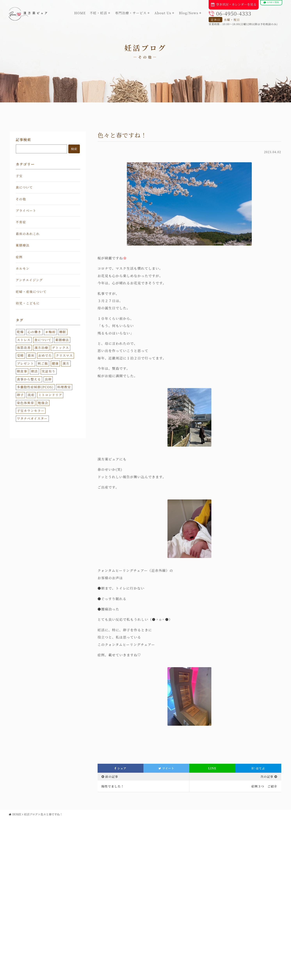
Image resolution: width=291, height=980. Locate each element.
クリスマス (64, 355)
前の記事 (112, 776)
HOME (80, 13)
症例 (19, 257)
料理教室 (64, 387)
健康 (55, 363)
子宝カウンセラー (31, 411)
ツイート (166, 768)
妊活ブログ (31, 814)
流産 (31, 395)
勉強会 (43, 403)
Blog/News (189, 13)
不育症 (21, 222)
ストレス (24, 340)
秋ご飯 (43, 363)
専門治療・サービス (131, 13)
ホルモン (23, 268)
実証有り (49, 371)
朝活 (34, 371)
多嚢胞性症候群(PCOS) (35, 387)
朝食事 (22, 371)
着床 (31, 355)
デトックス (60, 348)
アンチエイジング (29, 280)
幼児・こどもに (28, 303)
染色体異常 (26, 403)
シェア (121, 768)
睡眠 (63, 332)
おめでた (45, 355)
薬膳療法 (23, 245)
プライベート (26, 211)
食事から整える (29, 379)
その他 (21, 199)
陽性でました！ (113, 786)
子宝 (19, 176)
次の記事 (267, 776)
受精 (20, 355)
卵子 (20, 395)
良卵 (48, 379)
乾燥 (20, 332)
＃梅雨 (50, 332)
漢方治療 (41, 348)
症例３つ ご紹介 (264, 786)
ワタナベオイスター (32, 418)
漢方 (66, 363)
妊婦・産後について (31, 292)
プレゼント (25, 363)
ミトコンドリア (50, 395)
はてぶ (258, 768)
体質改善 (24, 348)
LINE (212, 768)
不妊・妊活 (98, 13)
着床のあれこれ (28, 234)
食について (24, 187)
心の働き (34, 332)
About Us (163, 13)
